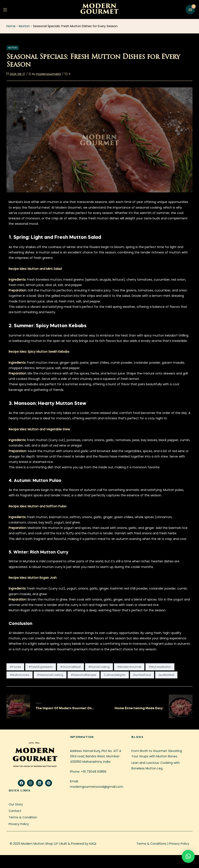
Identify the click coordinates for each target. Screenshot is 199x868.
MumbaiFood (142, 675)
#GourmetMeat (70, 667)
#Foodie (15, 667)
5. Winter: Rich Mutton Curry (39, 552)
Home (11, 26)
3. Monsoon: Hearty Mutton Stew (47, 404)
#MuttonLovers (20, 675)
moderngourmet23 (48, 74)
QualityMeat (166, 675)
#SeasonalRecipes (84, 675)
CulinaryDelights (115, 675)
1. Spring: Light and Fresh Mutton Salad (55, 237)
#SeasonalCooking (50, 675)
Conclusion (21, 624)
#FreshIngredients (41, 667)
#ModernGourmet (129, 667)
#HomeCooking (99, 667)
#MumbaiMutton (160, 667)
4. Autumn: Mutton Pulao (35, 481)
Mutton (24, 26)
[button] (188, 856)
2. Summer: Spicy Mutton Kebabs (48, 326)
